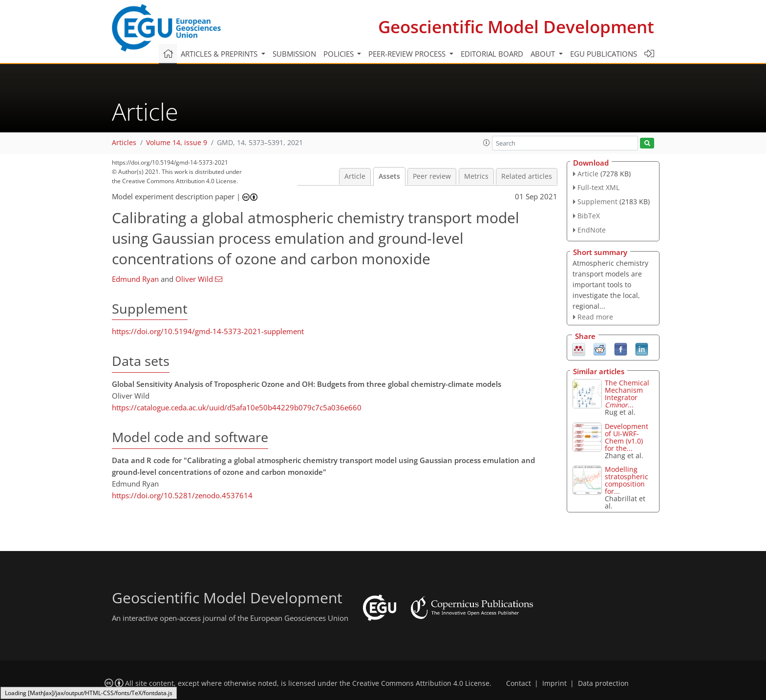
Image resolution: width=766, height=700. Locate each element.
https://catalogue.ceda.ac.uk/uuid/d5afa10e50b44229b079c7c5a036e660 (237, 407)
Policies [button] (340, 54)
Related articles (527, 176)
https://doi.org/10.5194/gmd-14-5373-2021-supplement (208, 331)
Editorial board (492, 54)
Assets (389, 176)
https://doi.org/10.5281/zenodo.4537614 (182, 495)
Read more (595, 317)
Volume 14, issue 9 (177, 143)
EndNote (592, 230)
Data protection (603, 683)
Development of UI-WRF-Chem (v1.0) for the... (627, 437)
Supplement (597, 202)
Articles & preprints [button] (220, 54)
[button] (487, 143)
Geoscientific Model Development (516, 27)
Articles (124, 143)
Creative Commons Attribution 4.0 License (421, 683)
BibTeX (589, 216)
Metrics (476, 176)
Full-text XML (598, 187)
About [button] (544, 54)
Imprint (554, 683)
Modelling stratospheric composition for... (627, 480)
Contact (519, 683)
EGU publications (604, 54)
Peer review (432, 176)
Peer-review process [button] (408, 54)
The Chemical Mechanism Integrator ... (627, 394)
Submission (294, 54)
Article (355, 176)
